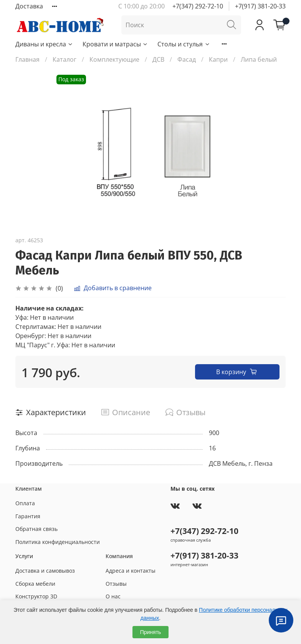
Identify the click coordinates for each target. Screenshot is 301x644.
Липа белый (259, 59)
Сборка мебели (35, 584)
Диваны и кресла (44, 44)
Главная (27, 59)
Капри (218, 59)
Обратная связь (36, 529)
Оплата (25, 503)
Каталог (64, 59)
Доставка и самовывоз (45, 571)
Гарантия (28, 516)
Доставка (29, 6)
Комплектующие (114, 59)
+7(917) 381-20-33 (260, 6)
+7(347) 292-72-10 (198, 6)
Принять (151, 632)
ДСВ (158, 59)
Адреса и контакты (131, 571)
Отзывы (116, 584)
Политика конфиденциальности (58, 542)
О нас (113, 596)
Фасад (187, 59)
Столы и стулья (184, 44)
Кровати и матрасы (115, 44)
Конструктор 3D (36, 596)
